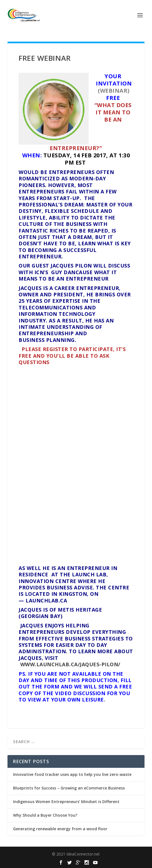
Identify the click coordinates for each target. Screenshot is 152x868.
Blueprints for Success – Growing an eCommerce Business (69, 788)
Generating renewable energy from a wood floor (60, 829)
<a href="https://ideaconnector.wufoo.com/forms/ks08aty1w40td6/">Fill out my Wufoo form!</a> (76, 464)
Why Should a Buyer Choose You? (45, 815)
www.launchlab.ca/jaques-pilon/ (70, 664)
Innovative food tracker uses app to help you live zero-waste (72, 774)
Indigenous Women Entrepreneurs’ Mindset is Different (66, 802)
